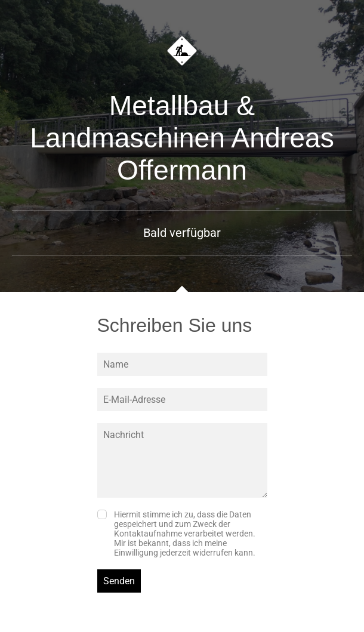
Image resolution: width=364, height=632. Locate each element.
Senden (119, 581)
